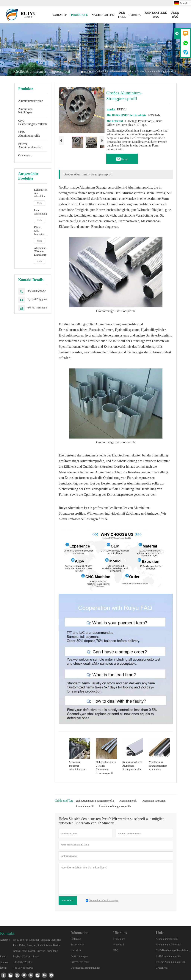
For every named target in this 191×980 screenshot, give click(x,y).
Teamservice (77, 945)
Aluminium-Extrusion (154, 801)
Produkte (79, 15)
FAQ (116, 950)
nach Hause (88, 71)
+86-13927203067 (36, 291)
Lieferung (76, 939)
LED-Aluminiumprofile (29, 134)
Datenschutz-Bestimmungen (86, 968)
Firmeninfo (119, 939)
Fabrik (135, 15)
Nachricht (76, 950)
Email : (4, 957)
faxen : (4, 968)
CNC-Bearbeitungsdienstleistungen (36, 122)
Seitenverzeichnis (80, 962)
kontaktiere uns (156, 15)
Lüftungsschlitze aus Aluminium (41, 193)
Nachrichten (103, 15)
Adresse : (5, 940)
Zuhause (60, 15)
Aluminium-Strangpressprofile (115, 806)
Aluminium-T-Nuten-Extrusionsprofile (41, 251)
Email (122, 158)
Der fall (122, 15)
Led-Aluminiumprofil (41, 212)
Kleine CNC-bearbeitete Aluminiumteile (41, 231)
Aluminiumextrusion (123, 71)
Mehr (40, 203)
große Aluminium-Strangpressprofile (95, 801)
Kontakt (7, 933)
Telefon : (5, 962)
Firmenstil (119, 945)
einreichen (68, 900)
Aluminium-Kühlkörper (26, 111)
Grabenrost (25, 155)
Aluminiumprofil (128, 801)
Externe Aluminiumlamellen (30, 145)
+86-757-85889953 (37, 308)
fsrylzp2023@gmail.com (40, 299)
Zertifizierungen (79, 956)
